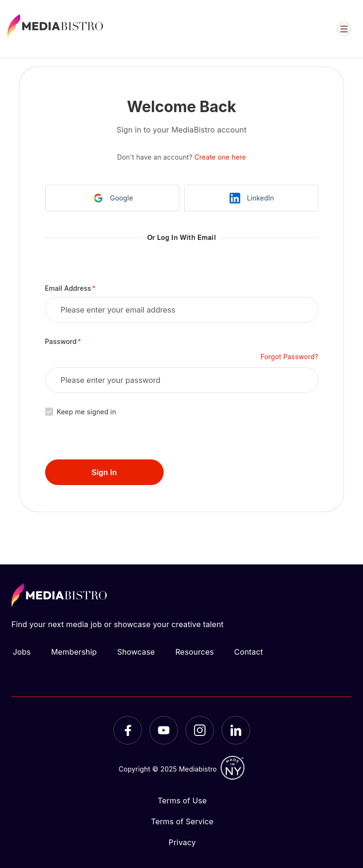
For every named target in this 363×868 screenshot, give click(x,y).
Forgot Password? (289, 357)
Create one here (220, 157)
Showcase (136, 652)
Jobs (22, 652)
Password (61, 341)
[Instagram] (200, 730)
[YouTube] (164, 730)
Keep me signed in (87, 412)
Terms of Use (182, 801)
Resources (194, 652)
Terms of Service (182, 821)
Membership (74, 652)
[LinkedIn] (236, 730)
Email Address (68, 288)
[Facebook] (128, 730)
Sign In (104, 472)
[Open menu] (344, 29)
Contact (249, 652)
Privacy (182, 842)
